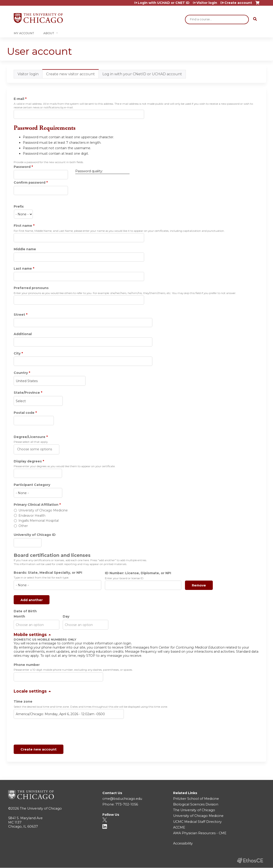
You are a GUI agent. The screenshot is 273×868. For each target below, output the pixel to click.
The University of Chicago (41, 808)
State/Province (27, 393)
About (49, 33)
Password (22, 167)
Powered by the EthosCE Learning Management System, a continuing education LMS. (250, 860)
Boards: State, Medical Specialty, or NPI (48, 573)
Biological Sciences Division (196, 804)
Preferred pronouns (31, 288)
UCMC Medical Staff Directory (197, 822)
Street (19, 315)
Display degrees (28, 461)
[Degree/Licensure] (35, 449)
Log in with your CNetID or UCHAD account (142, 74)
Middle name (25, 249)
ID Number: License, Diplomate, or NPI (138, 573)
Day (66, 616)
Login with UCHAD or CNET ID (164, 3)
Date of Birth (25, 611)
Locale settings (30, 691)
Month (19, 616)
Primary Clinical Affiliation (36, 505)
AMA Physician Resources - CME (200, 833)
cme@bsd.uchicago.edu (122, 799)
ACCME (179, 827)
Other (23, 526)
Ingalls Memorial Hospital (39, 521)
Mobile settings (30, 635)
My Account (24, 33)
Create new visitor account (72, 75)
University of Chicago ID (35, 535)
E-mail (19, 99)
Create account (238, 3)
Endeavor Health (32, 516)
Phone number (27, 665)
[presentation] (48, 732)
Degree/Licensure (30, 437)
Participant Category (32, 485)
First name (23, 226)
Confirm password (30, 182)
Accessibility (183, 843)
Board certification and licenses (52, 555)
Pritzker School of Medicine (196, 799)
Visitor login (207, 3)
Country (21, 373)
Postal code (24, 413)
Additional (23, 334)
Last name (23, 268)
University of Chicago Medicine (43, 510)
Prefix (19, 206)
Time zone (23, 701)
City (17, 353)
